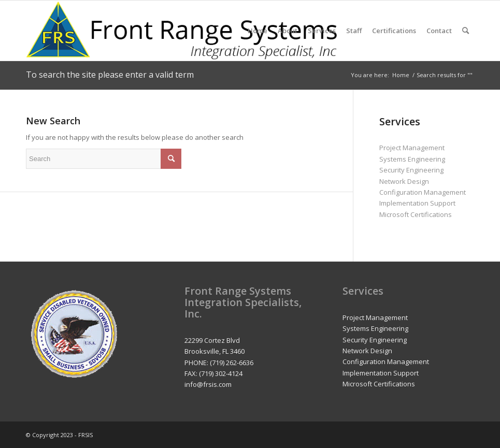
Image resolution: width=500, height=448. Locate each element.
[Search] (466, 31)
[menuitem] (258, 31)
